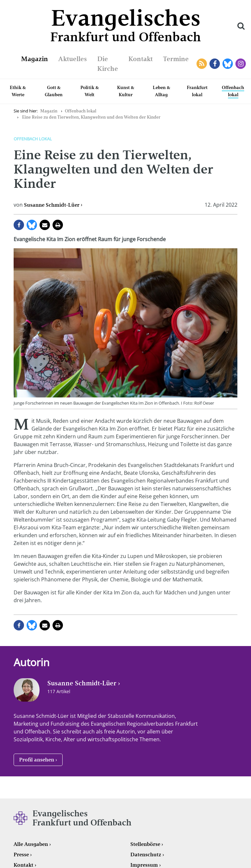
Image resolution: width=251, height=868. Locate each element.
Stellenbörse (145, 844)
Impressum (144, 865)
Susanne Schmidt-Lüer (52, 205)
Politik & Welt (90, 91)
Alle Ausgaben (31, 844)
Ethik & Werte (18, 91)
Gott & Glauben (54, 91)
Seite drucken (58, 225)
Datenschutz (146, 855)
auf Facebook (19, 225)
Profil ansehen (37, 760)
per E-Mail (45, 225)
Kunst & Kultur (126, 91)
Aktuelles (73, 59)
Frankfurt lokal (197, 91)
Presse (21, 855)
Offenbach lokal (233, 91)
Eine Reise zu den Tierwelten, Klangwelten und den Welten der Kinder (91, 117)
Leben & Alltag (161, 91)
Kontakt (141, 59)
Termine (176, 59)
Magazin (35, 59)
